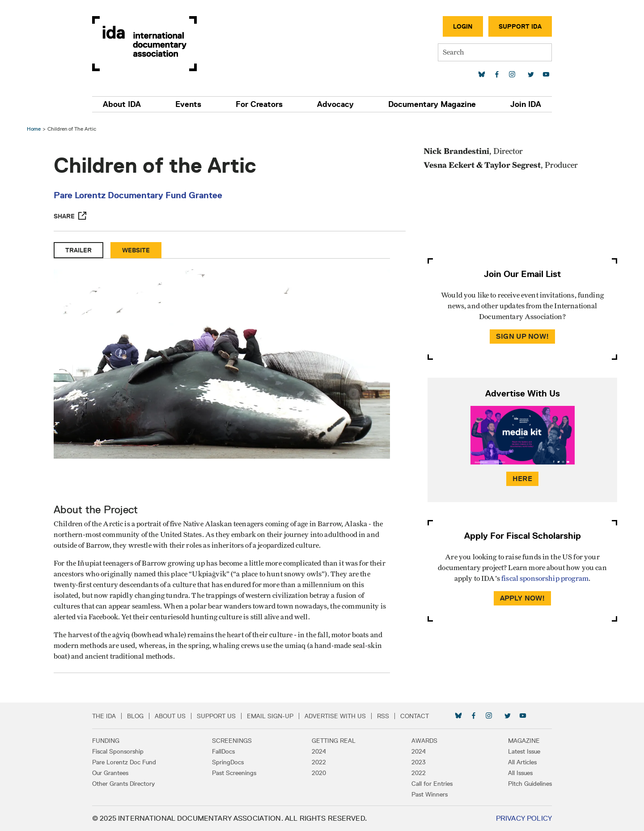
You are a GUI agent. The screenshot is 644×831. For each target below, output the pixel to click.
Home (34, 129)
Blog (135, 716)
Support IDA (520, 26)
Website (136, 250)
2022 (319, 762)
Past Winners (430, 794)
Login (463, 26)
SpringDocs (228, 762)
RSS (383, 716)
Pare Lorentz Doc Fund (124, 762)
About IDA (122, 104)
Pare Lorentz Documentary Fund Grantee (138, 195)
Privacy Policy (524, 818)
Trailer (78, 250)
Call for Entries (432, 784)
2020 (319, 773)
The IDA (104, 716)
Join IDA (526, 104)
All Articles (522, 762)
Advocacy (335, 104)
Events (188, 104)
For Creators (259, 104)
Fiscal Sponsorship (118, 751)
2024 (319, 751)
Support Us (216, 716)
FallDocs (223, 751)
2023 (419, 762)
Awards (424, 741)
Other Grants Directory (123, 784)
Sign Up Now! (522, 336)
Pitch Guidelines (530, 784)
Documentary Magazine (432, 104)
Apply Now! (523, 598)
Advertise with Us (335, 716)
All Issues (520, 773)
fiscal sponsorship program (545, 579)
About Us (170, 716)
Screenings (232, 741)
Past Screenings (234, 773)
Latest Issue (524, 751)
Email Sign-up (270, 716)
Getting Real (334, 741)
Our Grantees (110, 773)
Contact (415, 716)
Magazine (524, 741)
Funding (106, 741)
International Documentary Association (144, 44)
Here (522, 479)
